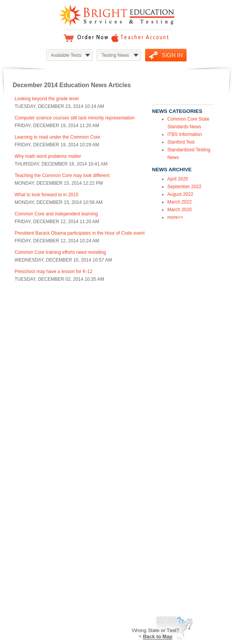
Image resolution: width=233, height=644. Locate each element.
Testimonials (126, 549)
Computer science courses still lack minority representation (75, 118)
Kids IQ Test (23, 506)
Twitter (120, 576)
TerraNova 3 (23, 472)
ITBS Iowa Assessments (36, 444)
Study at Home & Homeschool (42, 437)
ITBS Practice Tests (31, 451)
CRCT (17, 485)
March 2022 (179, 202)
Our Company (128, 437)
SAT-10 (18, 478)
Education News (130, 563)
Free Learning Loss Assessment (44, 513)
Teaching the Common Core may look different (62, 175)
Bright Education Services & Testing (117, 15)
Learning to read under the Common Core (57, 137)
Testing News (115, 55)
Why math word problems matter (48, 156)
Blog (118, 556)
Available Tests (66, 55)
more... (18, 520)
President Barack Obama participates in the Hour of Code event (80, 233)
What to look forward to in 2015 (46, 195)
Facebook (124, 570)
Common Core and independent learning (56, 214)
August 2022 (180, 194)
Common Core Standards (37, 499)
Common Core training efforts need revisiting (60, 252)
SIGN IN (172, 55)
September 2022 (184, 187)
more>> (175, 217)
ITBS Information (185, 134)
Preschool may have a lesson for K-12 (54, 272)
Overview (30, 343)
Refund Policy (25, 549)
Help (16, 542)
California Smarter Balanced (40, 465)
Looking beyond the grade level (47, 99)
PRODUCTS (31, 427)
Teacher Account (145, 37)
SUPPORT (28, 532)
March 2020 (179, 210)
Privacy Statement (132, 451)
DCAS (17, 492)
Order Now (93, 37)
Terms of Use (127, 444)
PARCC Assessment (32, 458)
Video (119, 583)
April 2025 (178, 179)
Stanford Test (181, 142)
